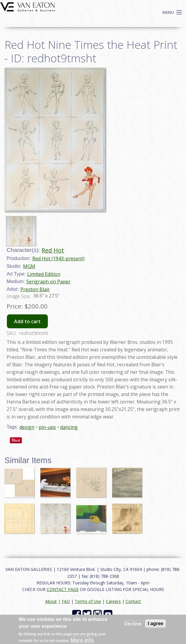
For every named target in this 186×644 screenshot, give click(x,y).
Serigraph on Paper (48, 282)
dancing (69, 427)
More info (82, 640)
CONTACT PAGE (63, 589)
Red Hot (53, 250)
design (27, 427)
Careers (113, 601)
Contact (133, 601)
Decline (133, 624)
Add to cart (27, 321)
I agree (155, 623)
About (51, 601)
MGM (29, 266)
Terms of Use (88, 601)
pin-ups (47, 427)
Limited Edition (44, 274)
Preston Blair (35, 289)
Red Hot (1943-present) (58, 258)
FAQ (66, 601)
